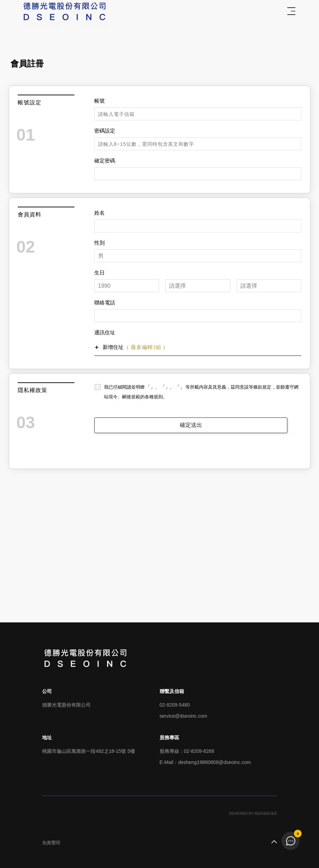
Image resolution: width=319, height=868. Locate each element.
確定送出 (191, 425)
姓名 (99, 213)
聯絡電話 (105, 303)
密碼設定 (105, 131)
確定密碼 (105, 161)
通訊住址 (105, 333)
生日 (99, 273)
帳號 (99, 101)
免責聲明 (51, 843)
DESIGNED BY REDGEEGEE (253, 813)
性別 (99, 243)
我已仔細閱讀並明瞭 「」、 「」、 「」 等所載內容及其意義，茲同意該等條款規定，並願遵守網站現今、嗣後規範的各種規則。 (201, 392)
